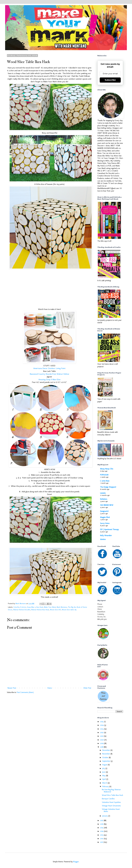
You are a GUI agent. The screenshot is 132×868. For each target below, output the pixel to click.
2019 (102, 743)
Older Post (87, 688)
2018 (102, 747)
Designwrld (104, 511)
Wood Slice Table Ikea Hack (112, 795)
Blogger (76, 862)
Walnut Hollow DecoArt (22, 610)
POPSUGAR (104, 475)
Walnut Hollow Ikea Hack (40, 610)
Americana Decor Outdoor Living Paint (49, 368)
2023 (102, 729)
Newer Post (12, 688)
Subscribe (110, 80)
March (105, 783)
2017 (102, 820)
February (106, 786)
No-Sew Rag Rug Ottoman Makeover (111, 791)
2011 (102, 842)
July (104, 768)
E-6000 (23, 607)
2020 (102, 740)
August (105, 765)
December (106, 750)
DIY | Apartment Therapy (109, 529)
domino (103, 539)
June (104, 772)
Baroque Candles (108, 799)
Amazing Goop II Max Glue (49, 379)
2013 (102, 835)
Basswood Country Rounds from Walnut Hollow (49, 374)
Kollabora (104, 499)
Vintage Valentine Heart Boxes (111, 810)
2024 (102, 725)
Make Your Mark (50, 607)
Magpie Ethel (105, 517)
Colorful (16, 607)
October (106, 758)
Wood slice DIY (55, 610)
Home (50, 688)
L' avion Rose (105, 481)
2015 (102, 828)
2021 (102, 736)
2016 (102, 824)
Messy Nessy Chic (107, 469)
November (106, 754)
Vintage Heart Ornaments (111, 806)
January (105, 816)
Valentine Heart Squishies (111, 802)
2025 (102, 722)
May (104, 776)
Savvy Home (105, 523)
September (106, 761)
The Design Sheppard (108, 487)
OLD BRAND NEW (107, 505)
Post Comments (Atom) (25, 692)
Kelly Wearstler (106, 536)
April (104, 779)
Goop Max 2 (31, 607)
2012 (102, 839)
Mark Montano (62, 607)
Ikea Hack (40, 607)
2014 (102, 831)
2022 (102, 733)
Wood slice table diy (69, 610)
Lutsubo (103, 493)
